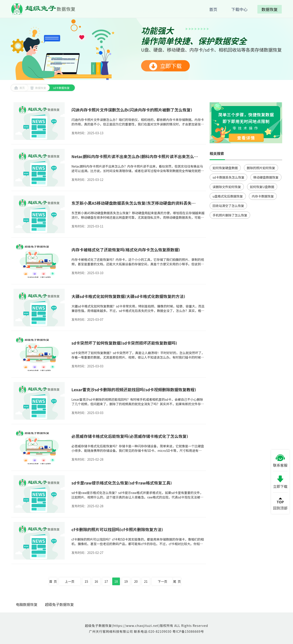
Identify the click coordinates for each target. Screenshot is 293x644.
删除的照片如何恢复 (261, 168)
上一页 (70, 581)
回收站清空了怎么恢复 (228, 206)
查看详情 (246, 138)
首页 (19, 88)
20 (136, 581)
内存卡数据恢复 (263, 196)
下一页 (163, 581)
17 (106, 581)
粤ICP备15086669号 (188, 631)
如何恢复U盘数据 (262, 187)
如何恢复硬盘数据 (225, 168)
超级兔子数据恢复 (60, 604)
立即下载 (165, 66)
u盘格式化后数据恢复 (228, 196)
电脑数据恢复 (27, 604)
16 (96, 581)
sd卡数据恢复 (61, 88)
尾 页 (177, 581)
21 (146, 581)
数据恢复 (38, 88)
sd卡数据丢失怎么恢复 (228, 177)
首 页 (53, 581)
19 (126, 581)
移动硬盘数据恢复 (266, 177)
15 (86, 581)
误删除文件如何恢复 (227, 187)
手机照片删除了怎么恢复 (230, 215)
